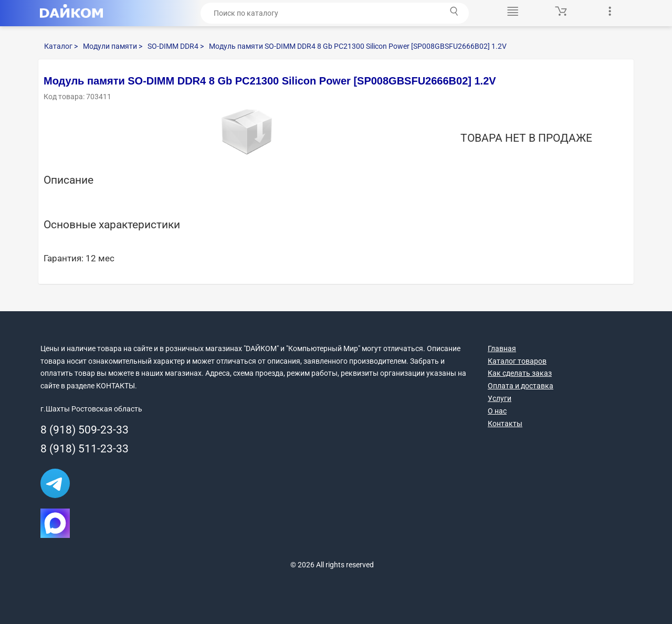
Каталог (61, 46)
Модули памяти (113, 46)
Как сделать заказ (520, 373)
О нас (497, 411)
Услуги (500, 398)
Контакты (505, 424)
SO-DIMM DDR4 (176, 46)
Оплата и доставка (521, 386)
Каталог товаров (517, 361)
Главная (502, 348)
